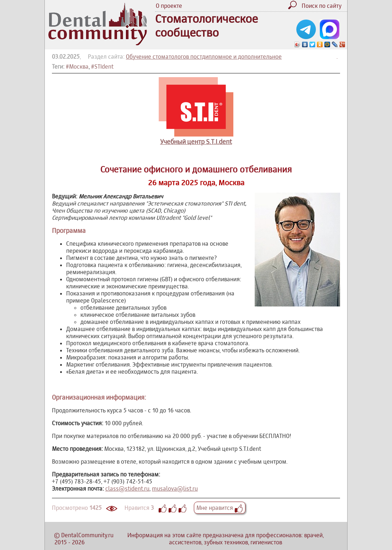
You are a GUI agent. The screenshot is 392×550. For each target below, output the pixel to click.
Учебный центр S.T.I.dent (196, 142)
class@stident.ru (127, 488)
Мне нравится (220, 508)
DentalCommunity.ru (87, 535)
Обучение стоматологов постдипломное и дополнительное (204, 57)
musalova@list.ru (175, 488)
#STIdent (102, 66)
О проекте (169, 6)
